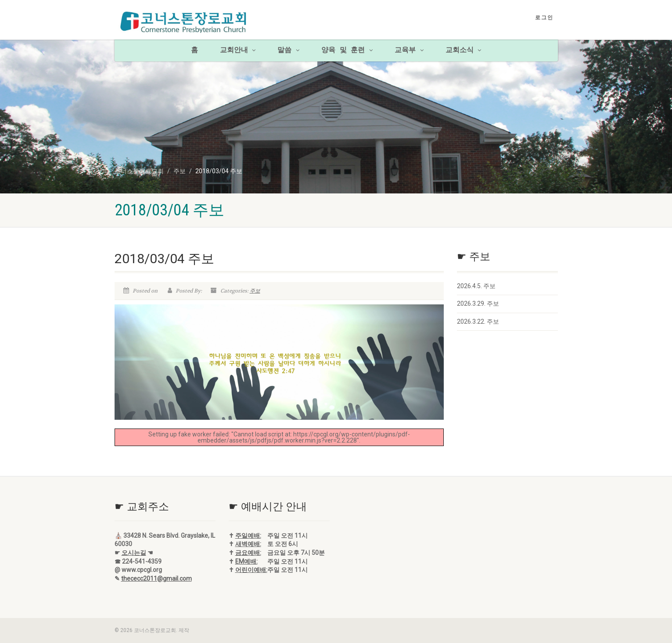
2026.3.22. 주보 (478, 321)
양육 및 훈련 (347, 50)
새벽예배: (248, 544)
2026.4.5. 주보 (476, 286)
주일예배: (248, 536)
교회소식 (464, 50)
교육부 (409, 50)
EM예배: (246, 561)
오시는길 (134, 553)
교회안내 (238, 50)
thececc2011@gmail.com (156, 579)
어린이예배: (251, 570)
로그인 (544, 18)
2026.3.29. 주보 (478, 304)
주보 (255, 291)
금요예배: (248, 553)
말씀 (288, 50)
